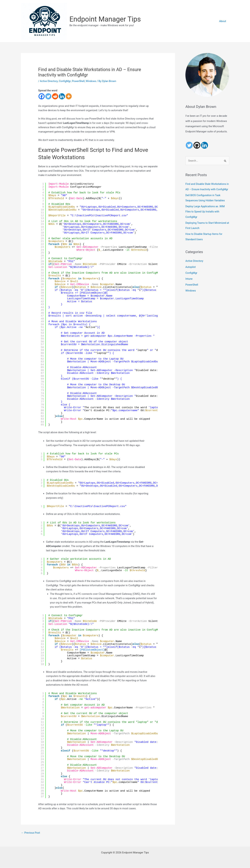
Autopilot (191, 271)
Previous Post (31, 833)
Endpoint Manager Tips (105, 19)
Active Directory (49, 81)
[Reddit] (55, 96)
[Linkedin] (62, 96)
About (223, 21)
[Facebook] (42, 96)
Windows (92, 81)
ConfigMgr (65, 81)
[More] (69, 96)
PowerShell (79, 81)
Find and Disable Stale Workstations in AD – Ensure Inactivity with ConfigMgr (206, 189)
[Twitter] (48, 96)
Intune (189, 283)
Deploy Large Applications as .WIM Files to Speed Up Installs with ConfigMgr (205, 217)
